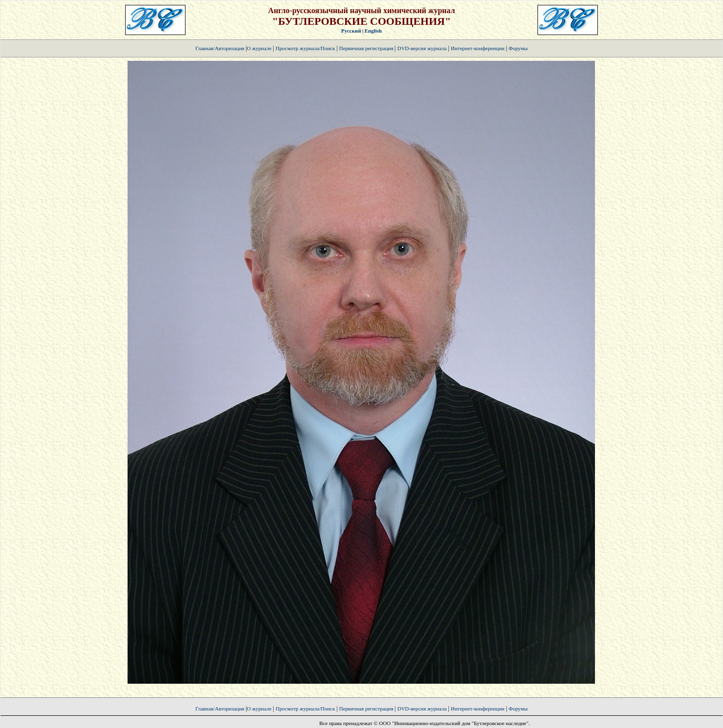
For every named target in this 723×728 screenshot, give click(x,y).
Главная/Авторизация (220, 48)
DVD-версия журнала (422, 48)
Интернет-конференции (478, 48)
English (373, 31)
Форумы (518, 48)
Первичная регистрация (367, 48)
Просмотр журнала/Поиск (305, 48)
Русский (351, 31)
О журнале (259, 48)
